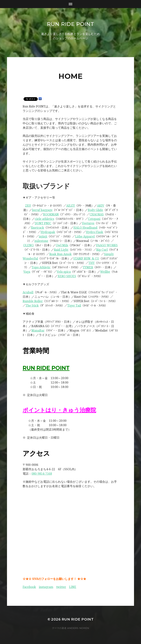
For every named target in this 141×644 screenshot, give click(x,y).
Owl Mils (62, 245)
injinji (43, 236)
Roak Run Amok (60, 254)
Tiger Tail (74, 306)
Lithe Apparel (85, 236)
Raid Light (61, 250)
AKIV (101, 206)
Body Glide (95, 210)
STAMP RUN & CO (86, 259)
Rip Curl (102, 250)
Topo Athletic (41, 267)
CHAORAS (97, 214)
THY (92, 263)
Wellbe (105, 272)
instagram (46, 587)
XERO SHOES (67, 276)
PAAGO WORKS (107, 245)
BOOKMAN (51, 214)
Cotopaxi (94, 219)
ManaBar (38, 331)
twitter (61, 587)
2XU (28, 206)
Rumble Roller (33, 301)
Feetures (88, 223)
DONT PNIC (43, 223)
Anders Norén (78, 628)
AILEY (71, 206)
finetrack (37, 228)
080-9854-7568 (42, 474)
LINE (73, 587)
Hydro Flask (95, 232)
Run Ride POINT (70, 24)
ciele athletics (44, 219)
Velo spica (64, 272)
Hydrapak (48, 232)
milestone (41, 241)
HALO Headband (85, 228)
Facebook (29, 587)
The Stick (32, 306)
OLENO (28, 245)
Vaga (27, 272)
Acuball (28, 292)
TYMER (88, 267)
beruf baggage (42, 210)
